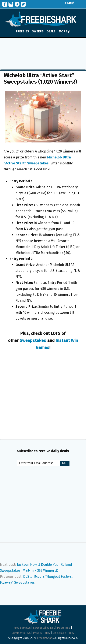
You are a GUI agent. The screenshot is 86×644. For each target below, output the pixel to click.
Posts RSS (64, 628)
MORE (64, 31)
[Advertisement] (43, 51)
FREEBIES (22, 31)
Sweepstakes (33, 340)
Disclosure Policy (63, 633)
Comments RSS (21, 633)
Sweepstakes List (44, 628)
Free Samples (22, 628)
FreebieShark (45, 638)
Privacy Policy (42, 633)
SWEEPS (38, 31)
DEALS (51, 31)
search (66, 3)
